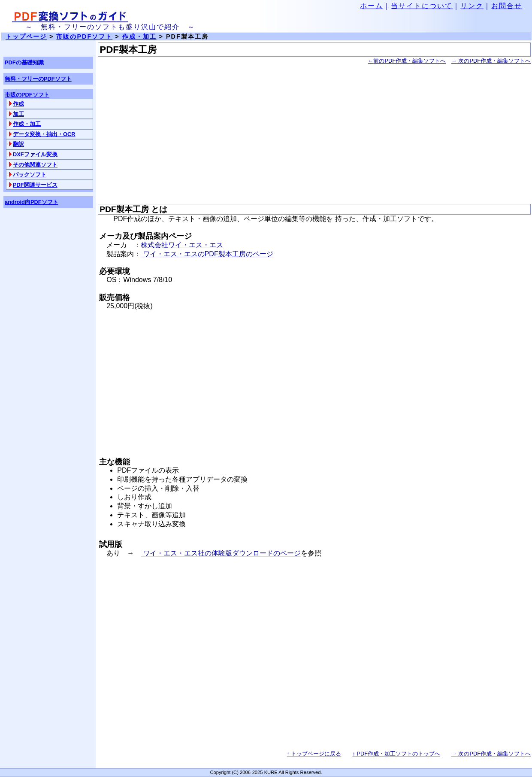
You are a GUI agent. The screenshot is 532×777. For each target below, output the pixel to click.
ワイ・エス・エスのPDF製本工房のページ (207, 254)
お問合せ (507, 6)
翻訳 (18, 144)
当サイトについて (422, 6)
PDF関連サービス (35, 185)
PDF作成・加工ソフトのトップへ (396, 754)
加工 (18, 114)
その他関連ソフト (35, 165)
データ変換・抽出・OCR (44, 134)
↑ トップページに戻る (314, 754)
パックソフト (30, 175)
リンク (472, 6)
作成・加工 (27, 124)
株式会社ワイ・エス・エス (182, 245)
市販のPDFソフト (84, 36)
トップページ (26, 36)
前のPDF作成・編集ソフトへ (407, 61)
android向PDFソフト (32, 202)
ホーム (372, 6)
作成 (18, 104)
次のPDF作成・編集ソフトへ (491, 61)
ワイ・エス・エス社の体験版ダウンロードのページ (221, 553)
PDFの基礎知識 (24, 62)
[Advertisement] (314, 135)
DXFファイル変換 (35, 154)
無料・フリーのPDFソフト (38, 79)
